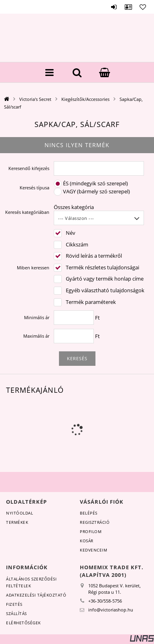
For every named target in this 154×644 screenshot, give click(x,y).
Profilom (91, 531)
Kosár (87, 541)
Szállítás (16, 613)
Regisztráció (95, 522)
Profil (128, 7)
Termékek (17, 522)
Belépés (114, 7)
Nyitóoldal (19, 513)
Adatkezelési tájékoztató (36, 595)
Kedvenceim (93, 550)
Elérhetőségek (23, 623)
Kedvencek (143, 7)
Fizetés (14, 604)
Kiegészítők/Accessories (85, 99)
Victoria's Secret (35, 99)
